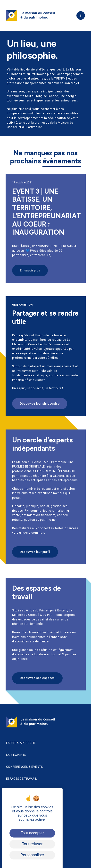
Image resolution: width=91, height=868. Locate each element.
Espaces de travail (21, 779)
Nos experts (16, 755)
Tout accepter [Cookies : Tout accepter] (32, 833)
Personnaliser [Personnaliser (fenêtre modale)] (32, 855)
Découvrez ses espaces (37, 681)
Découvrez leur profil (35, 554)
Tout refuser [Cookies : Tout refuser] (32, 844)
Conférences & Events (24, 767)
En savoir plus (30, 273)
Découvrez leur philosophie (40, 404)
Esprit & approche (21, 743)
